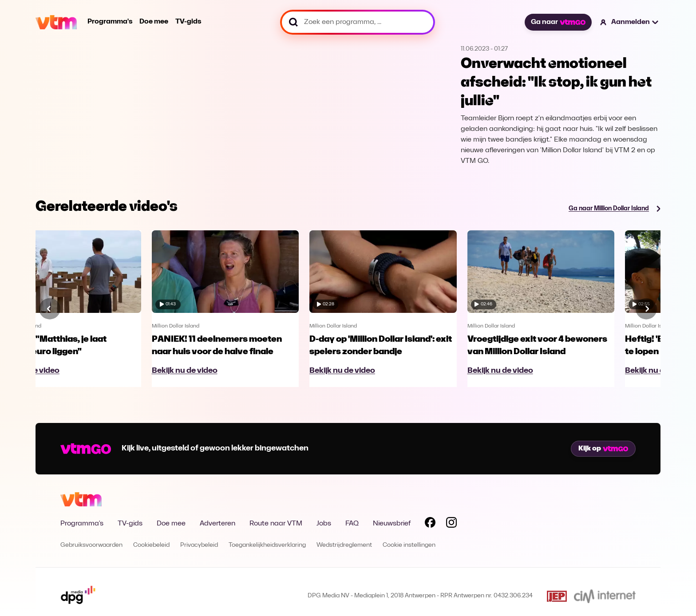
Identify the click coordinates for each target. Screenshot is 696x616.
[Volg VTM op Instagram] (451, 524)
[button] (630, 22)
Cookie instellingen (409, 545)
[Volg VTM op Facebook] (430, 524)
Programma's (110, 22)
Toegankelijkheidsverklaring (267, 545)
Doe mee (154, 22)
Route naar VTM (276, 524)
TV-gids (188, 22)
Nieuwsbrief (392, 524)
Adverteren (217, 524)
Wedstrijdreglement (344, 545)
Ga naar (558, 22)
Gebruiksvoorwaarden (91, 545)
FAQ (352, 524)
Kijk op (603, 449)
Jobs (324, 524)
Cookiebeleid (151, 545)
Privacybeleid (199, 545)
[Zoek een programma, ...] (358, 22)
